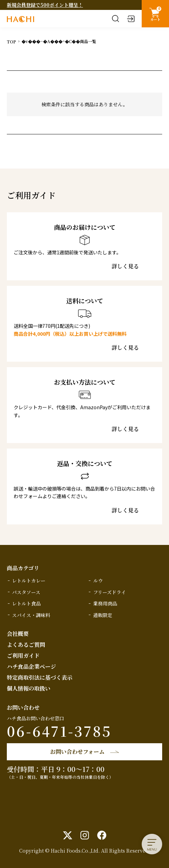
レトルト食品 (26, 603)
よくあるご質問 (26, 645)
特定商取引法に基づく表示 (40, 677)
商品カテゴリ (23, 568)
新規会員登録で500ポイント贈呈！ (45, 5)
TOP (11, 42)
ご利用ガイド (23, 656)
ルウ (98, 580)
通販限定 (103, 615)
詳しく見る (125, 266)
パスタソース (26, 592)
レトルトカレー (29, 580)
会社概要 (18, 634)
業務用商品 (105, 603)
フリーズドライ (110, 592)
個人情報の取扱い (29, 688)
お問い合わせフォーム (77, 752)
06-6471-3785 (59, 731)
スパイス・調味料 (31, 615)
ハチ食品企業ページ (31, 666)
